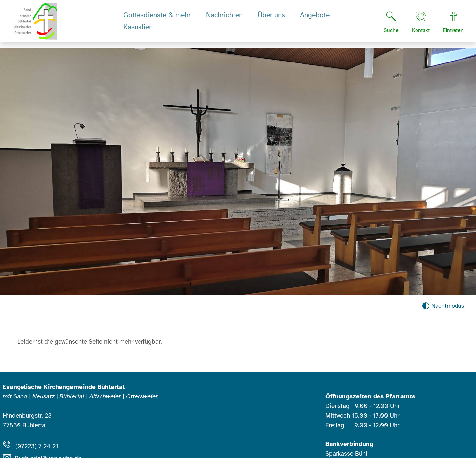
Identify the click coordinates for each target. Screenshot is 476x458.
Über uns (271, 18)
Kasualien (138, 30)
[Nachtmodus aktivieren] (443, 306)
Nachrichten (224, 18)
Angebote (315, 18)
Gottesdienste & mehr (157, 18)
